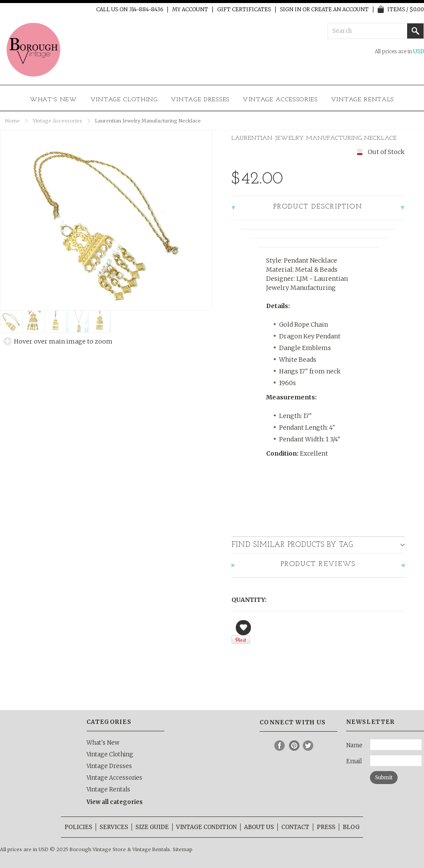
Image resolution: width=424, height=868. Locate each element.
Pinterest (294, 746)
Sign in (291, 10)
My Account (190, 10)
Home (13, 121)
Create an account (340, 10)
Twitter (308, 746)
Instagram (266, 746)
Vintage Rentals (363, 100)
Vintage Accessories (280, 100)
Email (354, 761)
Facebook (280, 746)
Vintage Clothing (124, 100)
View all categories (115, 802)
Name (354, 745)
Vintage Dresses (200, 100)
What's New (54, 100)
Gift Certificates (244, 10)
